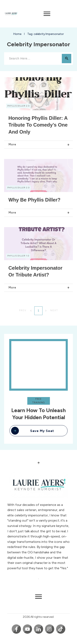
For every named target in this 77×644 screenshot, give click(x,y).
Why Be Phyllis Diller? (34, 200)
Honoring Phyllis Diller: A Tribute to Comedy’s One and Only (38, 125)
